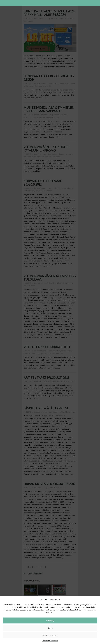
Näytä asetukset (50, 635)
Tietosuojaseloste (50, 641)
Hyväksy (50, 621)
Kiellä (50, 628)
